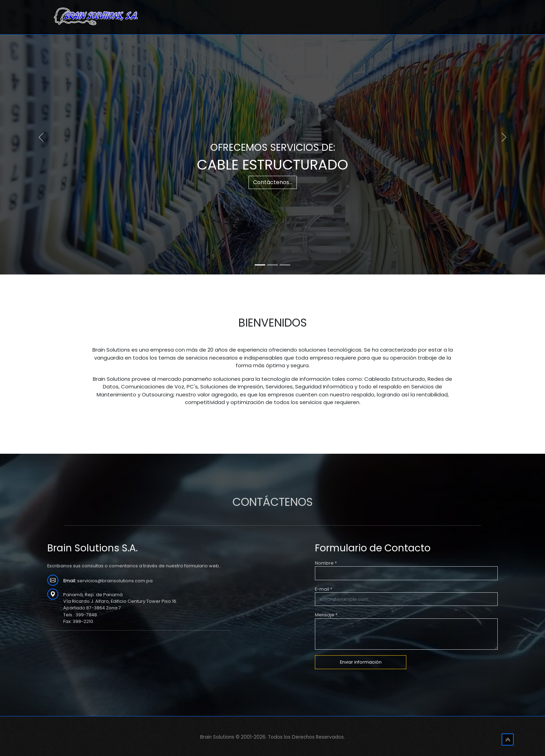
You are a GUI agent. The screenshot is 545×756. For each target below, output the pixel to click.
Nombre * (326, 563)
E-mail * (324, 589)
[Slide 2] (272, 265)
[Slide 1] (260, 265)
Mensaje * (326, 615)
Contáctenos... (273, 182)
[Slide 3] (285, 265)
